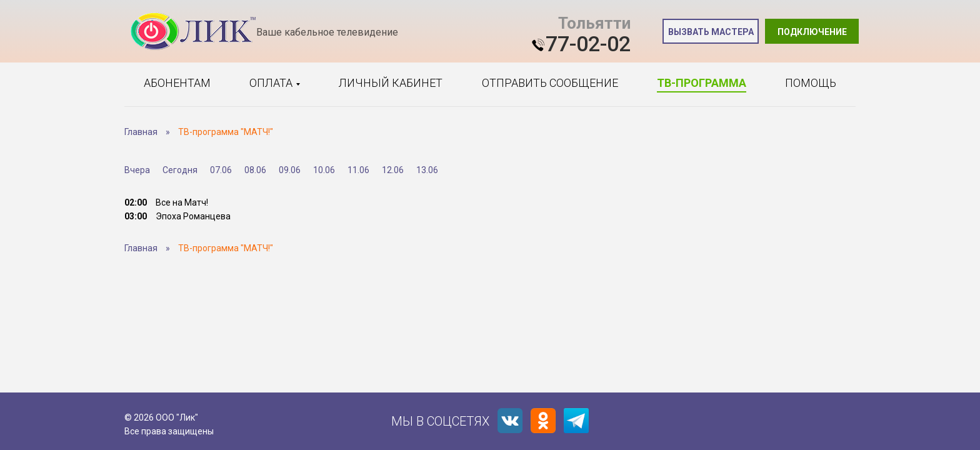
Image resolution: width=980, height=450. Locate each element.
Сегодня (180, 170)
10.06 (324, 170)
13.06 (427, 170)
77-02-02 (588, 44)
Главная (141, 132)
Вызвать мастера (711, 32)
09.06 (290, 170)
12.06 (393, 170)
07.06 (221, 170)
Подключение (812, 32)
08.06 (255, 170)
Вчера (137, 170)
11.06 (358, 170)
